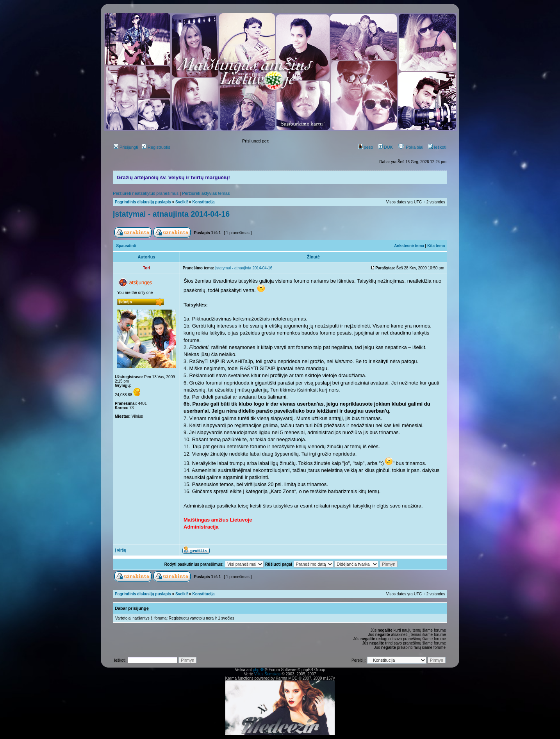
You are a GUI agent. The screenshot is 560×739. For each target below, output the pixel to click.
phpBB (259, 670)
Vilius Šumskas (268, 674)
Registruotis (156, 147)
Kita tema (436, 246)
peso (366, 147)
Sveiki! (182, 202)
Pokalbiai (410, 147)
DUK (385, 147)
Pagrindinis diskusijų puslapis (143, 202)
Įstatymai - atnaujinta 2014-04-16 (171, 214)
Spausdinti (126, 246)
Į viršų (120, 550)
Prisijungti (126, 147)
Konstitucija (203, 202)
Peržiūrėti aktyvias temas (206, 193)
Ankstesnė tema (409, 246)
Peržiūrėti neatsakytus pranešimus (146, 193)
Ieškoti (437, 147)
